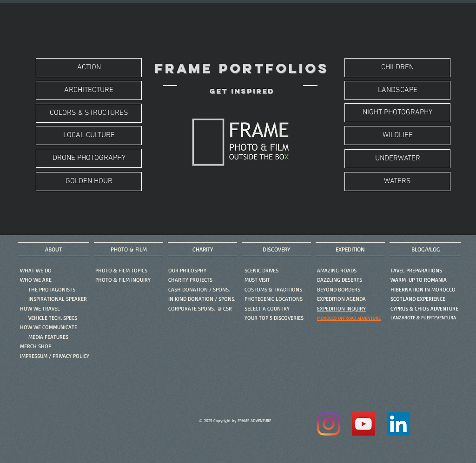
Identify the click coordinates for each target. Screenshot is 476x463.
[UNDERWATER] (397, 159)
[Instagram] (329, 424)
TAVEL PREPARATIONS (416, 270)
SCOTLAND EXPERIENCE (418, 299)
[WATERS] (397, 182)
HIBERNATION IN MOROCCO (423, 289)
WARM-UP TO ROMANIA (419, 280)
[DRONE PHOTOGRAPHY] (89, 158)
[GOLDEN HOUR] (89, 182)
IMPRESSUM (34, 356)
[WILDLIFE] (397, 136)
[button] (123, 280)
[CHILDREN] (397, 68)
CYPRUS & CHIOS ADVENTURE (424, 308)
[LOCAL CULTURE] (89, 136)
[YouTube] (364, 424)
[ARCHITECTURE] (89, 90)
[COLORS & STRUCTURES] (89, 113)
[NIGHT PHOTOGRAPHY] (397, 113)
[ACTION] (89, 68)
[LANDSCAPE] (397, 90)
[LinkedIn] (398, 424)
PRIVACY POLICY (71, 356)
